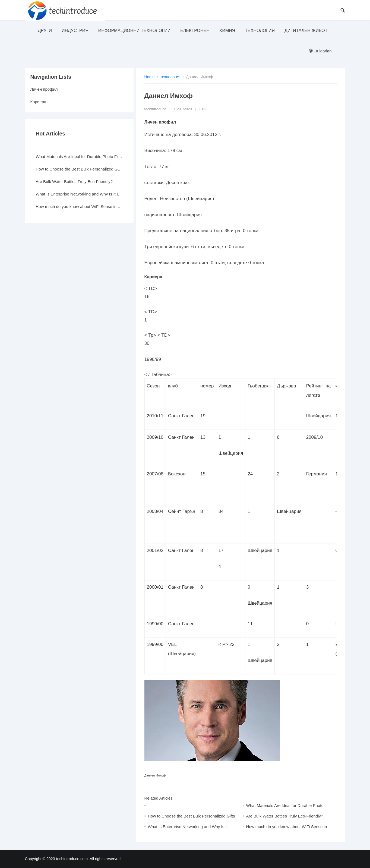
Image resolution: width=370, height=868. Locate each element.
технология (260, 31)
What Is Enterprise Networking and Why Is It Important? (79, 194)
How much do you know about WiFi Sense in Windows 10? (79, 206)
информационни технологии (135, 31)
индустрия (75, 31)
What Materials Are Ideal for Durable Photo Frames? (79, 157)
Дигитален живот (306, 31)
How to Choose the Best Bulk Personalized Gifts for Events (79, 169)
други (45, 31)
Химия (227, 31)
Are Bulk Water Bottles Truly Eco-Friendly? (285, 816)
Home (150, 77)
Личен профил (44, 89)
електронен (195, 31)
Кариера (38, 102)
